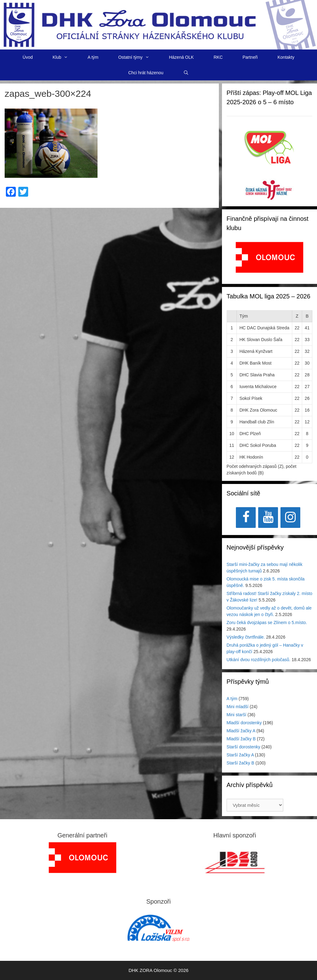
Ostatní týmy (139, 57)
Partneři (250, 57)
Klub (65, 57)
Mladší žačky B (241, 739)
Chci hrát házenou (146, 73)
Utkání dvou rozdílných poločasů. (258, 660)
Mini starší (237, 715)
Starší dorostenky (243, 747)
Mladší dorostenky (244, 723)
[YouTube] (268, 518)
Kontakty (286, 57)
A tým (93, 57)
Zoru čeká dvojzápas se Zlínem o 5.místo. (267, 623)
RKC (218, 57)
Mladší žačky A (241, 731)
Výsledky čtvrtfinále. (246, 637)
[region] (269, 261)
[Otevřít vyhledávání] (186, 73)
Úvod (28, 57)
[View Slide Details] (269, 257)
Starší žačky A (240, 755)
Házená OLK (181, 57)
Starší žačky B (240, 763)
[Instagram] (290, 518)
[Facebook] (246, 518)
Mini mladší (238, 707)
